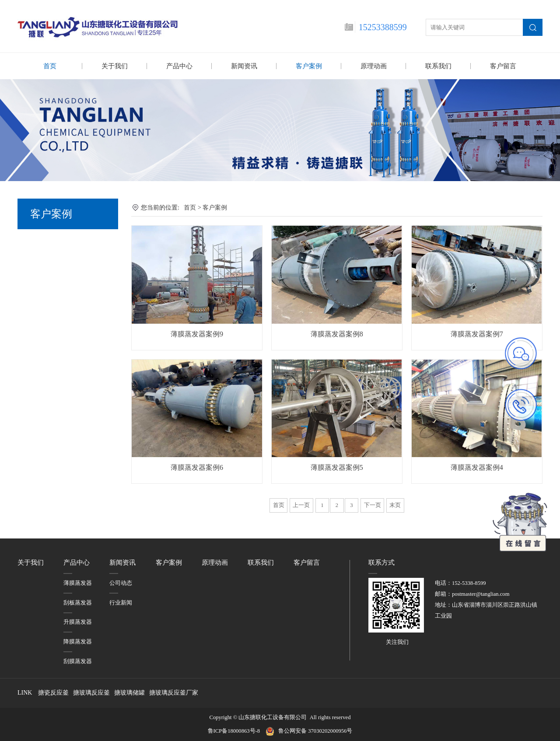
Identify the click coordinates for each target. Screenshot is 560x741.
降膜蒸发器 (78, 641)
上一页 (301, 505)
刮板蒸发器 (78, 602)
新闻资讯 (244, 66)
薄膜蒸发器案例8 (337, 334)
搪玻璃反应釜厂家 (174, 692)
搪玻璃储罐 (129, 692)
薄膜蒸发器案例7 (477, 334)
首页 (50, 66)
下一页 (373, 505)
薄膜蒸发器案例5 (337, 467)
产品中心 (179, 66)
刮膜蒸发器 (78, 661)
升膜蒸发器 (78, 622)
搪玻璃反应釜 (91, 692)
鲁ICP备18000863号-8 (237, 731)
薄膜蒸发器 (78, 583)
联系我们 (438, 66)
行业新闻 (121, 602)
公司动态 (121, 583)
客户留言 (503, 66)
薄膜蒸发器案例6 (197, 467)
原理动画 (374, 66)
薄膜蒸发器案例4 (477, 467)
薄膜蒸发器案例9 (197, 334)
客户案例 (309, 66)
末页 (395, 505)
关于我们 (115, 66)
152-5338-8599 (469, 583)
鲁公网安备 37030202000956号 (315, 731)
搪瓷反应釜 (53, 692)
